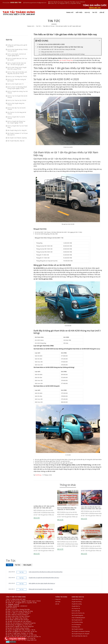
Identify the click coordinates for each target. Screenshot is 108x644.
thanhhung (38, 475)
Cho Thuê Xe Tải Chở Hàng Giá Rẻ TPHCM (17, 113)
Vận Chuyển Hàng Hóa (77, 615)
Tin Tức (95, 12)
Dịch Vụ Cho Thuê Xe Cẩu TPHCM (17, 100)
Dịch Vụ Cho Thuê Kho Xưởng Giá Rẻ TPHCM (17, 80)
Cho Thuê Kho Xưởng (77, 622)
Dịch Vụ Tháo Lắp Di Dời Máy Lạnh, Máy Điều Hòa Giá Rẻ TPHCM (17, 73)
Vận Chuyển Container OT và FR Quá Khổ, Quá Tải (17, 134)
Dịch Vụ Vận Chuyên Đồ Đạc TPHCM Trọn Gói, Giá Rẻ (17, 50)
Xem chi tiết (37, 518)
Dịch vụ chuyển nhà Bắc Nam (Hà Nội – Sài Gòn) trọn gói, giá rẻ (17, 64)
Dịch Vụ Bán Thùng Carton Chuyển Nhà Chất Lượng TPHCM (17, 68)
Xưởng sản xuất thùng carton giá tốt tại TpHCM (17, 46)
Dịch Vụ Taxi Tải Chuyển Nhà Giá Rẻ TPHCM (17, 97)
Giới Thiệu (79, 12)
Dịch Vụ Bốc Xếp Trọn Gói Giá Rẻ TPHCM (16, 109)
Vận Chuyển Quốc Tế (77, 620)
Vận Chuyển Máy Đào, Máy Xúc (16, 141)
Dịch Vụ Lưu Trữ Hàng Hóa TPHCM (17, 76)
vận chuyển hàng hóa (66, 60)
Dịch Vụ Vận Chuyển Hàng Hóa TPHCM (16, 104)
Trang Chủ (70, 12)
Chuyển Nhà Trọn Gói (77, 599)
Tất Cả (10, 565)
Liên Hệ (102, 12)
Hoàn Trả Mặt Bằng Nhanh (78, 618)
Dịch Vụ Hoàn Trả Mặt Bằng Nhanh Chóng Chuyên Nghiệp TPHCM (17, 88)
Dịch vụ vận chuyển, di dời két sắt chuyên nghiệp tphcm (17, 55)
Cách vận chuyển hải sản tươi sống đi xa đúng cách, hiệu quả (91, 508)
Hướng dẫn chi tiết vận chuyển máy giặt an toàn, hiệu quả (44, 507)
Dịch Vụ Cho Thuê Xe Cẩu (78, 613)
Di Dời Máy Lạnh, (76, 627)
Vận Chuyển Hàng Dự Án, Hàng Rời (17, 130)
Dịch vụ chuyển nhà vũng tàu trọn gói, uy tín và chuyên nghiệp (67, 510)
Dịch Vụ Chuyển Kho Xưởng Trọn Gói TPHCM (18, 92)
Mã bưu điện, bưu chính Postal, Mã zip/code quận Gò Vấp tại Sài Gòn (44, 543)
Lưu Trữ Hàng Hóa (76, 624)
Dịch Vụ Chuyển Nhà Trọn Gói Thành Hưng (18, 127)
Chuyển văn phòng (77, 602)
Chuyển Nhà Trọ (76, 606)
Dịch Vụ (87, 12)
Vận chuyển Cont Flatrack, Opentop (17, 138)
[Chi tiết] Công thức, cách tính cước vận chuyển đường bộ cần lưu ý (68, 539)
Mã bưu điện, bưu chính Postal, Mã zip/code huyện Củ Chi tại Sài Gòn (91, 543)
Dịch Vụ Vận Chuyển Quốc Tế (15, 84)
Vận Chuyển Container (77, 629)
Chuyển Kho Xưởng (77, 604)
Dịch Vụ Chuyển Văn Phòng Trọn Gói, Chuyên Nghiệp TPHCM (16, 122)
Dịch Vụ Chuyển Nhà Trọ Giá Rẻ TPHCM (16, 118)
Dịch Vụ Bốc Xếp (76, 611)
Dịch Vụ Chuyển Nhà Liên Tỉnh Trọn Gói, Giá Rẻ (17, 59)
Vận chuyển (27, 565)
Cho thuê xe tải (76, 608)
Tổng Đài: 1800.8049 (17, 639)
